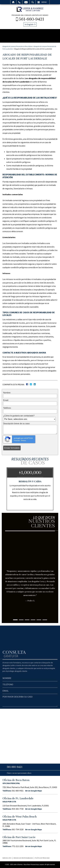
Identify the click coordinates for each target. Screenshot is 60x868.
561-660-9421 (31, 19)
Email (26, 2)
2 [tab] (21, 620)
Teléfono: (7, 408)
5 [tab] (39, 620)
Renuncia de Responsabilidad (23, 858)
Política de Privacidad (42, 858)
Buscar (33, 2)
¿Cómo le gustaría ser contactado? (19, 416)
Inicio (13, 2)
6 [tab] (45, 620)
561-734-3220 (18, 829)
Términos (23, 441)
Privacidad (17, 441)
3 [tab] (27, 620)
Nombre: (7, 393)
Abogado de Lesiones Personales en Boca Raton (17, 46)
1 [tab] (15, 620)
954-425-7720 (18, 809)
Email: (6, 400)
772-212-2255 (18, 846)
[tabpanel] (30, 572)
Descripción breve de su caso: (17, 424)
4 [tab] (33, 620)
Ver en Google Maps (34, 791)
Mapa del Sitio (7, 858)
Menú (44, 2)
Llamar (19, 2)
